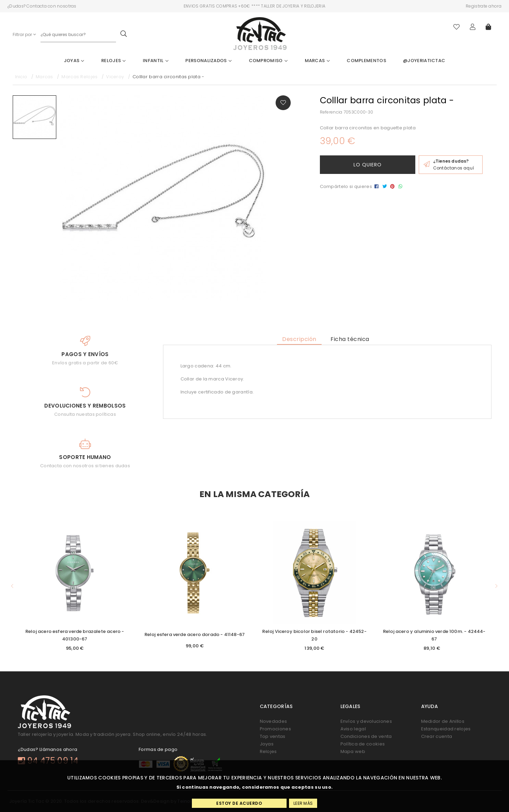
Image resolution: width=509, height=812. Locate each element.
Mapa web (353, 751)
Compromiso (268, 61)
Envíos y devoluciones (366, 721)
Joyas (74, 61)
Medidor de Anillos (443, 721)
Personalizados (209, 61)
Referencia (331, 112)
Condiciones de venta (366, 736)
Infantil (156, 61)
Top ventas (273, 736)
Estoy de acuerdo (239, 803)
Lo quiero (368, 165)
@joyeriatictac (424, 61)
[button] (13, 586)
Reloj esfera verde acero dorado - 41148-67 (195, 634)
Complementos (366, 61)
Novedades (274, 721)
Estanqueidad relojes (446, 729)
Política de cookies (363, 744)
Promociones (275, 729)
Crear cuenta (437, 736)
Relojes (114, 61)
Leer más (303, 803)
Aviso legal (353, 729)
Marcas (317, 61)
